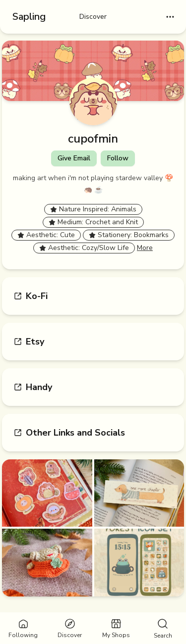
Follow (118, 158)
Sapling (29, 17)
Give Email (74, 158)
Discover (93, 17)
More (145, 248)
